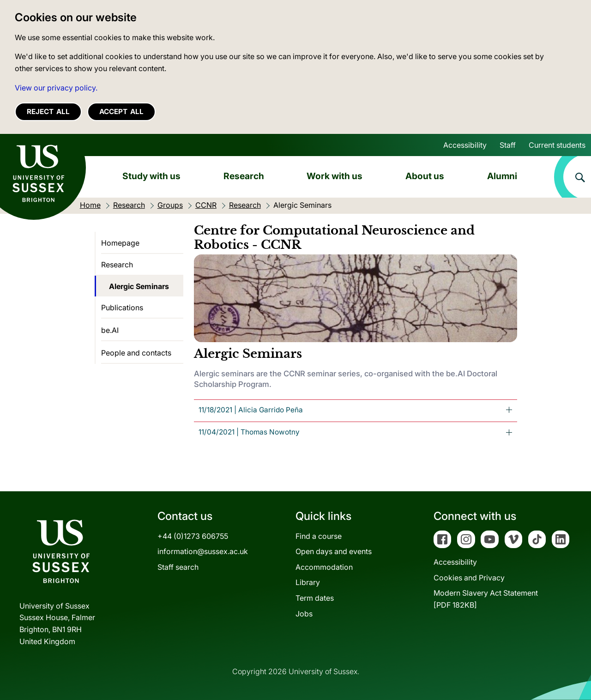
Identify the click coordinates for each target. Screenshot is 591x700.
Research (244, 176)
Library (308, 582)
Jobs (304, 614)
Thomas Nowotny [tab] (249, 432)
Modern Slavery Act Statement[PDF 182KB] (486, 599)
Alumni (502, 176)
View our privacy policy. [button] (56, 88)
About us (425, 176)
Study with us (151, 176)
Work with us (335, 176)
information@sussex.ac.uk (203, 551)
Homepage (120, 243)
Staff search (178, 567)
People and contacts (136, 353)
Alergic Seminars (139, 286)
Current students (557, 145)
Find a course (319, 536)
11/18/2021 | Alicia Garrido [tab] (251, 410)
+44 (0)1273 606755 (193, 536)
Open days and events (334, 551)
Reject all (48, 112)
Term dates (315, 598)
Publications (122, 308)
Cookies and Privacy (469, 578)
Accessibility (465, 145)
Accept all (121, 112)
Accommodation (324, 567)
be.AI (110, 330)
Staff (508, 145)
